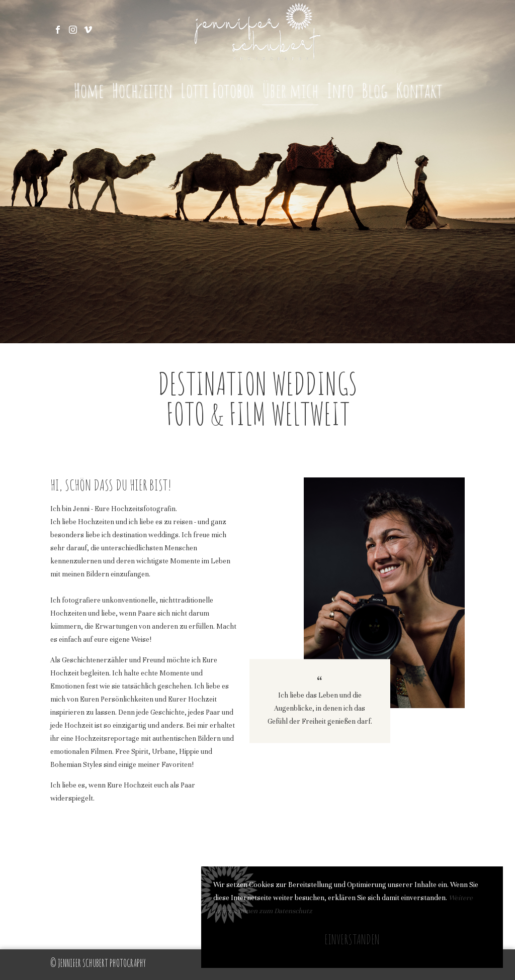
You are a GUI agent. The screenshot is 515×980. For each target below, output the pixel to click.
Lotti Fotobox (217, 90)
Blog (375, 90)
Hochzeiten (142, 90)
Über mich (290, 90)
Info (340, 90)
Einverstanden (352, 939)
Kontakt (419, 90)
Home (89, 90)
